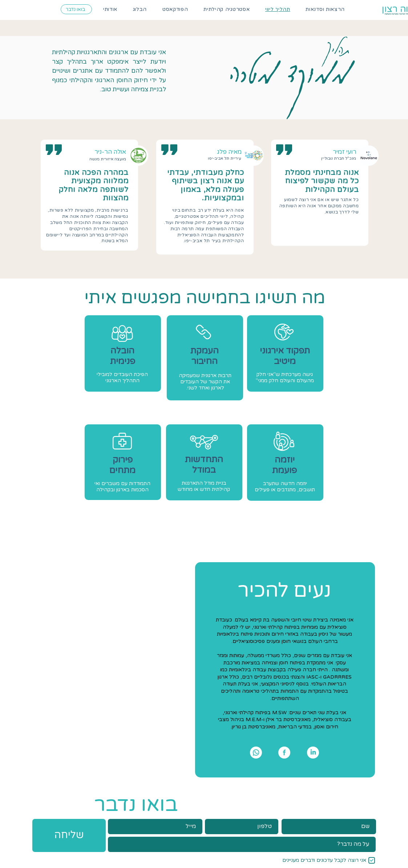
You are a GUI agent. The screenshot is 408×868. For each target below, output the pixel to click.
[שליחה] (69, 835)
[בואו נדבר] (76, 9)
